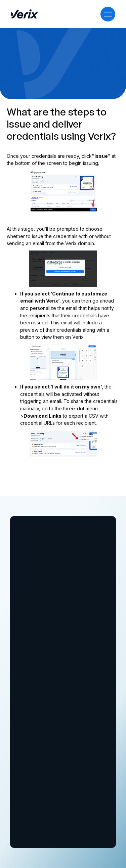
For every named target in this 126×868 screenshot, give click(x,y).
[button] (108, 14)
